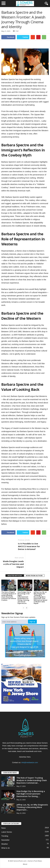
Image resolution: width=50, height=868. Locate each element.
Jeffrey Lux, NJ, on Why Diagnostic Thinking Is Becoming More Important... (32, 807)
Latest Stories (7, 832)
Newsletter (5, 840)
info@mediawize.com (30, 762)
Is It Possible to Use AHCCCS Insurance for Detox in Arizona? (29, 546)
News (4, 828)
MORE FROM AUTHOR (34, 576)
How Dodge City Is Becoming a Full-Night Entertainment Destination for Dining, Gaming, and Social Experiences (24, 598)
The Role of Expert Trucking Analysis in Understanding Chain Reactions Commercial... (32, 780)
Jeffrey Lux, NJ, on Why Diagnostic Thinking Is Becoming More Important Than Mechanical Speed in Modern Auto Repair (40, 598)
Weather (5, 844)
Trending (5, 836)
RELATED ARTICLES (15, 576)
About (25, 864)
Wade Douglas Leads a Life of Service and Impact (13, 564)
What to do (6, 848)
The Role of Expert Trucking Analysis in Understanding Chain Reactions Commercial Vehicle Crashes (9, 596)
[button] (46, 4)
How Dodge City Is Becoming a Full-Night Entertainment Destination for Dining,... (31, 794)
